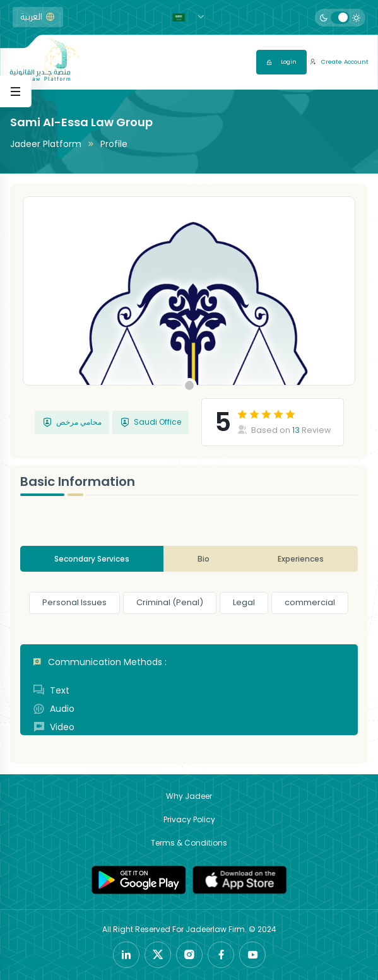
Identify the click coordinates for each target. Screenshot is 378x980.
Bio (204, 559)
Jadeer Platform (46, 144)
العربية (38, 17)
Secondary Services (92, 559)
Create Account (339, 62)
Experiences (301, 559)
